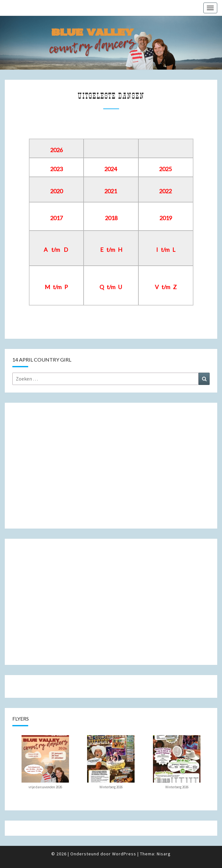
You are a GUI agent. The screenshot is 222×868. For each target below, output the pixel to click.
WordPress (124, 854)
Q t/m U (111, 287)
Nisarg (164, 854)
